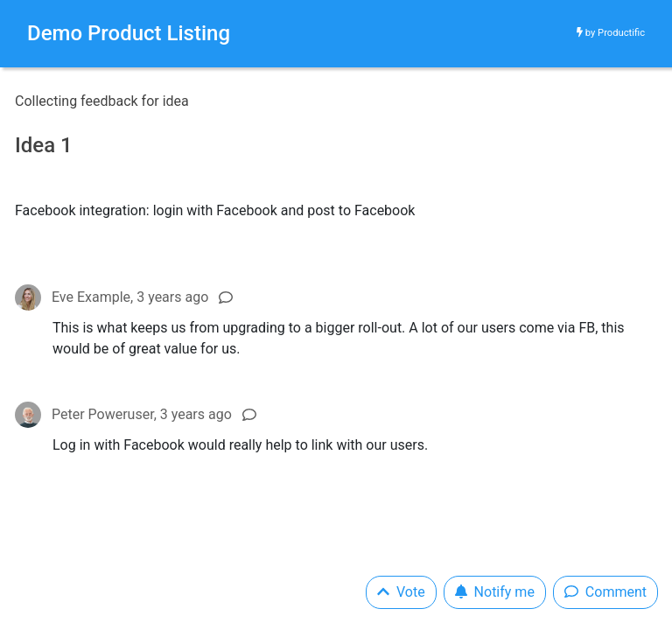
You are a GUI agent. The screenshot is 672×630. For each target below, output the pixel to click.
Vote (401, 592)
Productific (621, 33)
